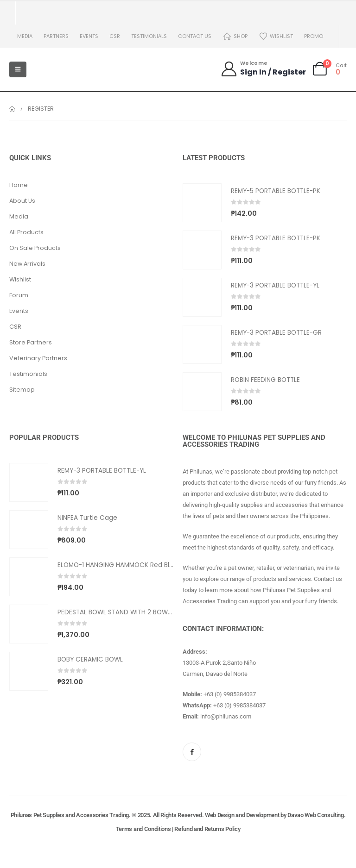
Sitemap (22, 390)
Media (25, 36)
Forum (19, 295)
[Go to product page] (202, 203)
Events (89, 36)
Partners (56, 36)
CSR (115, 36)
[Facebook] (192, 752)
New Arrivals (27, 264)
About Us (22, 201)
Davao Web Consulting (316, 815)
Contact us (195, 36)
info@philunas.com (226, 716)
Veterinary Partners (38, 358)
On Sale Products (35, 248)
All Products (26, 232)
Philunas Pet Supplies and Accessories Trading (70, 815)
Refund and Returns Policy (207, 829)
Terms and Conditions (143, 829)
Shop (235, 36)
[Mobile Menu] (18, 69)
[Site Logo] (56, 69)
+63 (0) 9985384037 (230, 694)
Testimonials (149, 36)
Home (19, 185)
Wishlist (276, 36)
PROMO (314, 36)
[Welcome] (263, 69)
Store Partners (31, 342)
